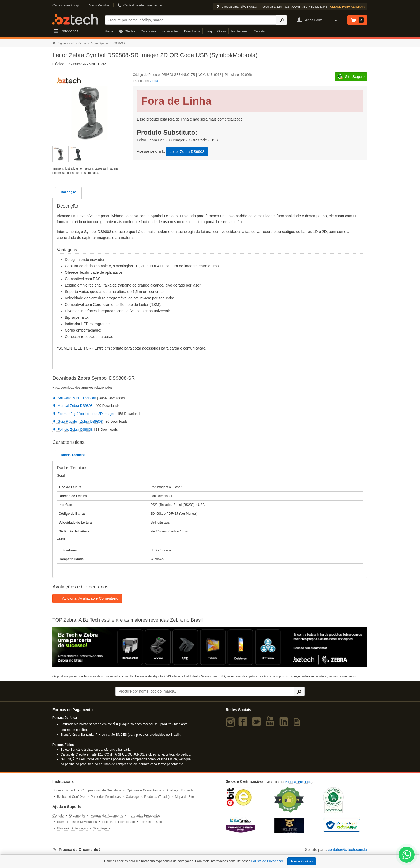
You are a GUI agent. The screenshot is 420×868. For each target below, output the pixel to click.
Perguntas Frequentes (145, 816)
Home (109, 31)
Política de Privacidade (119, 822)
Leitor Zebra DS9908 (187, 152)
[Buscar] (191, 20)
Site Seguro (101, 828)
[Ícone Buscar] (282, 20)
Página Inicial (63, 43)
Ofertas (127, 31)
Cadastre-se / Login (67, 5)
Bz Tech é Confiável (71, 797)
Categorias (148, 31)
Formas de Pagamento (107, 816)
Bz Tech (75, 19)
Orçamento (77, 816)
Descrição (68, 192)
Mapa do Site (184, 797)
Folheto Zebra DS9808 (73, 429)
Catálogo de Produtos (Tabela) (148, 797)
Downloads (192, 31)
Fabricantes (170, 31)
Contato (260, 31)
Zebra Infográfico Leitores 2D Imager (83, 414)
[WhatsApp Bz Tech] (407, 855)
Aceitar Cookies (302, 861)
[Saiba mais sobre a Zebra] (210, 647)
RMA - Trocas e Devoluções (77, 822)
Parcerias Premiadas (106, 797)
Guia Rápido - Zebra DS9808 (78, 421)
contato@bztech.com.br (348, 850)
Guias (222, 31)
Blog (209, 31)
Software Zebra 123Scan (74, 398)
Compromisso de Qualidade (101, 790)
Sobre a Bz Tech (64, 790)
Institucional (240, 31)
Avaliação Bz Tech (180, 790)
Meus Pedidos (99, 5)
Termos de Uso (151, 822)
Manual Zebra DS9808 (73, 406)
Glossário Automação (72, 828)
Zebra (82, 43)
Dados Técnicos (73, 455)
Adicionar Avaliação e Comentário (87, 598)
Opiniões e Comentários (144, 790)
